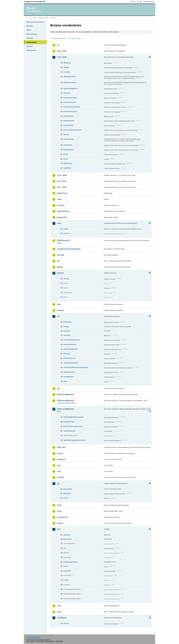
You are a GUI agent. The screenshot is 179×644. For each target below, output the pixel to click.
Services (30, 46)
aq (58, 45)
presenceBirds (68, 125)
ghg (59, 304)
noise (59, 511)
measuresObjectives (70, 349)
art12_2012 (62, 51)
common (61, 205)
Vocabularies (31, 42)
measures (67, 93)
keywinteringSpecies (71, 88)
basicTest (67, 535)
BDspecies (67, 63)
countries (67, 72)
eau (65, 548)
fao (58, 261)
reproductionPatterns (71, 363)
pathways (67, 354)
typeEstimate (68, 163)
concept (66, 279)
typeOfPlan (67, 168)
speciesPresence (69, 372)
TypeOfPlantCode (69, 431)
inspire (60, 453)
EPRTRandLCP (64, 240)
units (65, 381)
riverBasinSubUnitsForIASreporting (76, 367)
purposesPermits (69, 358)
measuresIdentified (70, 98)
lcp (58, 483)
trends (66, 159)
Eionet (35, 18)
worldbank (62, 618)
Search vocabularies (60, 38)
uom (59, 606)
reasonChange (68, 139)
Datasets (30, 26)
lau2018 (60, 477)
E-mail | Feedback (33, 637)
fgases (60, 267)
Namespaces (31, 50)
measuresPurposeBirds (72, 107)
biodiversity (62, 193)
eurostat (61, 255)
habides (61, 310)
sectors (66, 498)
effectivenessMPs (69, 77)
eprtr (59, 223)
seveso (60, 523)
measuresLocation (70, 102)
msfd (59, 505)
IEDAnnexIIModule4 (66, 409)
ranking (66, 134)
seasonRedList (69, 150)
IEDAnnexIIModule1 (66, 394)
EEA (36, 2)
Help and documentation (35, 22)
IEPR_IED (61, 447)
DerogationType (69, 422)
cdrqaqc (66, 67)
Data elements (32, 34)
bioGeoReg (67, 322)
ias (58, 316)
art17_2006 (62, 175)
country (66, 623)
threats (66, 154)
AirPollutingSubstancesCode (73, 417)
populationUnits (69, 121)
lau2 (59, 471)
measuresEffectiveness (71, 340)
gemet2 (60, 273)
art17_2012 (62, 181)
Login (134, 1)
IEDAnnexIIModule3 (66, 401)
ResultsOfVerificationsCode (73, 426)
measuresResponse (70, 111)
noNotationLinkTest (70, 562)
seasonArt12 (68, 145)
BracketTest (67, 539)
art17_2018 (62, 187)
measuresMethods (70, 344)
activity (66, 229)
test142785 (67, 571)
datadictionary (63, 211)
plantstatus (67, 493)
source (66, 288)
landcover (61, 459)
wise (59, 612)
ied (58, 388)
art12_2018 (62, 57)
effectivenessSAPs (70, 82)
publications (62, 517)
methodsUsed (68, 116)
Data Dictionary (43, 18)
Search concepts (76, 38)
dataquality (62, 217)
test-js (66, 566)
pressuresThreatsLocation (73, 130)
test (59, 529)
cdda (59, 199)
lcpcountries (68, 489)
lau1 (59, 465)
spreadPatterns (69, 377)
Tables (29, 30)
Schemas (30, 38)
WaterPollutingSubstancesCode (74, 440)
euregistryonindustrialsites (69, 249)
